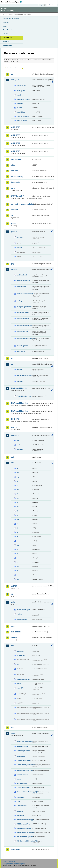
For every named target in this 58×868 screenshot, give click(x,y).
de (18, 490)
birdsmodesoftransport (24, 294)
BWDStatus (21, 756)
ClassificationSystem (24, 760)
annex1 (19, 370)
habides (14, 269)
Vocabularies (8, 38)
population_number (24, 99)
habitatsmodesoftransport (24, 339)
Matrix (19, 779)
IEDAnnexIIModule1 (19, 388)
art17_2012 (15, 143)
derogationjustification (24, 307)
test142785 (21, 688)
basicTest (20, 651)
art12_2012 (15, 80)
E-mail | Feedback (9, 862)
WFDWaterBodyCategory (24, 832)
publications (16, 632)
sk (18, 575)
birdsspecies (21, 301)
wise (13, 733)
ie (18, 524)
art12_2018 (15, 127)
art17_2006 (15, 135)
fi (17, 511)
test (12, 646)
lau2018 (14, 586)
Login (41, 5)
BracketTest (21, 655)
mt (18, 545)
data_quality (21, 91)
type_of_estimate (23, 116)
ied (12, 364)
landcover (15, 435)
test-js (19, 683)
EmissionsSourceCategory (24, 771)
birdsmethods (22, 287)
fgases (14, 224)
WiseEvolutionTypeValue (24, 837)
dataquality (15, 182)
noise (13, 626)
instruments (21, 352)
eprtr (13, 188)
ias (12, 358)
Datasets (6, 22)
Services (6, 42)
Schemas (6, 34)
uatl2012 (20, 449)
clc (18, 441)
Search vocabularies (13, 68)
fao (12, 216)
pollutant (20, 381)
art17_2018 (15, 151)
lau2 (13, 463)
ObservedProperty (23, 788)
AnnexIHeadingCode (24, 396)
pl (18, 554)
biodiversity (16, 159)
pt (18, 558)
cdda (13, 165)
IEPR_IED (15, 419)
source (19, 248)
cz (18, 485)
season (19, 108)
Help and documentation (11, 18)
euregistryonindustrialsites (21, 204)
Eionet (11, 14)
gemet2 (14, 232)
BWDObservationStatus (24, 741)
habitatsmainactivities (24, 326)
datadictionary (17, 177)
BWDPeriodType (23, 747)
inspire (14, 427)
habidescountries (23, 313)
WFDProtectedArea (24, 824)
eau (18, 664)
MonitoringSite (22, 783)
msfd (13, 602)
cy (18, 481)
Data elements (8, 30)
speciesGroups (22, 619)
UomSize (20, 811)
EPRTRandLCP (17, 196)
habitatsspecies (22, 346)
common (14, 171)
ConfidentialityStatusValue (24, 765)
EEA (12, 2)
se (18, 566)
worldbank (15, 849)
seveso (14, 638)
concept (20, 237)
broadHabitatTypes (23, 610)
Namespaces (7, 45)
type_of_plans (22, 121)
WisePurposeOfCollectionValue (24, 841)
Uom (19, 802)
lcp (12, 594)
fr (17, 515)
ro (18, 562)
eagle (19, 445)
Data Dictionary (19, 14)
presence (20, 103)
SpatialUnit (21, 797)
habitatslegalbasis (23, 318)
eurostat (14, 210)
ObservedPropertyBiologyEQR (24, 792)
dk (18, 494)
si (18, 571)
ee (18, 498)
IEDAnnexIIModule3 (19, 403)
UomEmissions (22, 806)
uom (13, 728)
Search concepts (28, 68)
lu (18, 537)
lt (17, 532)
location (20, 95)
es (18, 507)
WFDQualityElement (24, 828)
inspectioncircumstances (24, 375)
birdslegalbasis (22, 275)
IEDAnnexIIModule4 (19, 411)
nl (18, 549)
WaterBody (21, 815)
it (17, 528)
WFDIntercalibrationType (24, 820)
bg (18, 477)
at (18, 468)
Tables (5, 26)
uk (18, 579)
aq (12, 74)
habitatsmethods (23, 331)
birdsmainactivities (23, 281)
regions (20, 614)
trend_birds (21, 112)
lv (18, 541)
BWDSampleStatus (23, 751)
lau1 (13, 457)
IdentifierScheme (23, 775)
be (18, 473)
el (18, 502)
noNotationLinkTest (24, 679)
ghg (12, 264)
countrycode (21, 85)
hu (18, 520)
